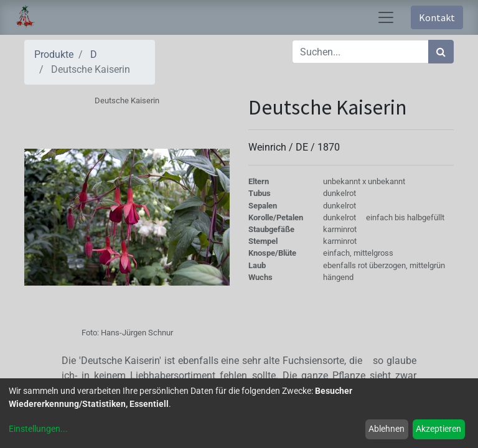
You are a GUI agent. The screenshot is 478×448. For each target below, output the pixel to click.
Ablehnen (387, 429)
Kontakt (437, 17)
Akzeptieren (438, 429)
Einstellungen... (38, 429)
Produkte (54, 54)
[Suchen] (441, 52)
